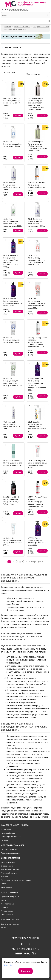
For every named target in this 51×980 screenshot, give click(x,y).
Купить (18, 115)
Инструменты (7, 887)
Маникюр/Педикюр (9, 873)
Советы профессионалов (11, 836)
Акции (4, 927)
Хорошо (26, 971)
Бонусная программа (10, 924)
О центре (5, 907)
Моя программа (8, 904)
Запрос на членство (9, 849)
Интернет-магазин (22, 27)
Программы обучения (10, 897)
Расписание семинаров (11, 853)
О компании (6, 829)
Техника (4, 877)
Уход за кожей (7, 866)
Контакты (5, 840)
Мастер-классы (7, 911)
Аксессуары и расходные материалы (16, 880)
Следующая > (36, 561)
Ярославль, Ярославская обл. (18, 9)
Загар (3, 884)
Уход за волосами (41, 27)
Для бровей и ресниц (10, 869)
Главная (8, 27)
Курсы (4, 900)
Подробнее (9, 965)
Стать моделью (7, 915)
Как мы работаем (8, 833)
